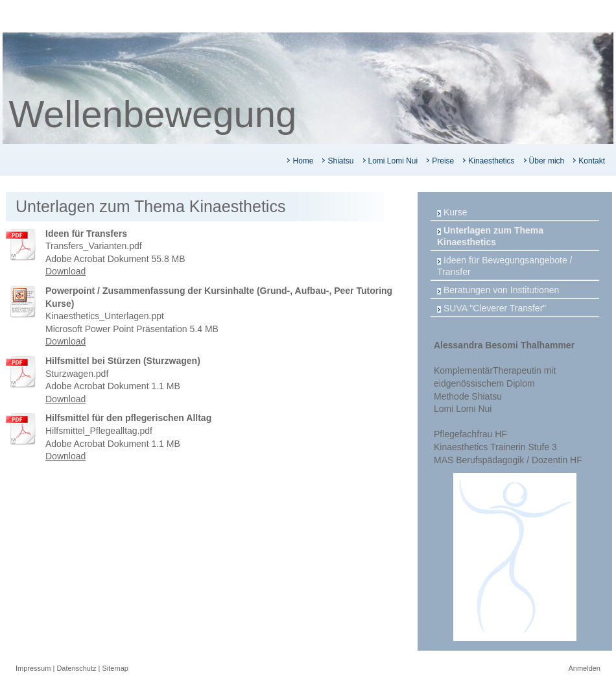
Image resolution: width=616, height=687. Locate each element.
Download (65, 271)
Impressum (33, 668)
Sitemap (115, 668)
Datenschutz (76, 668)
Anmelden (584, 668)
